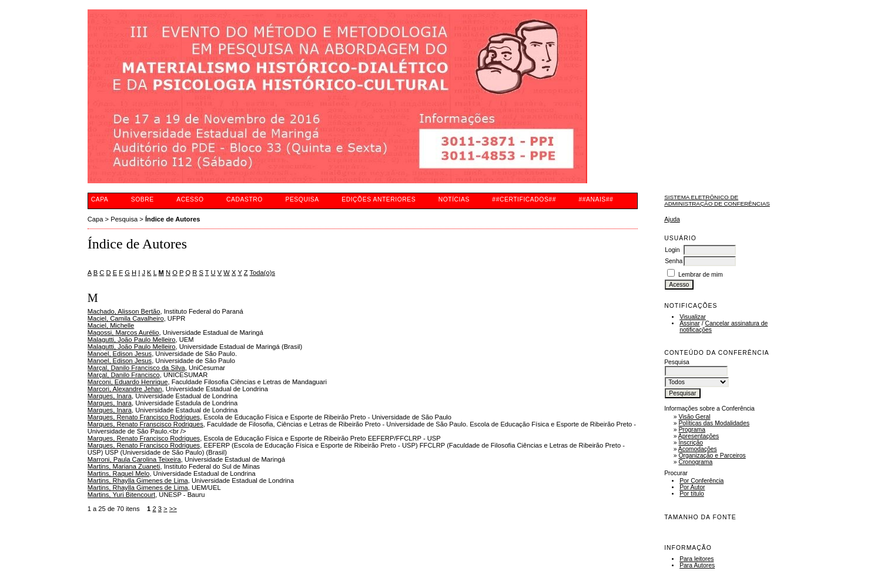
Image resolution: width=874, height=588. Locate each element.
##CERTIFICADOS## (524, 199)
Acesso (190, 199)
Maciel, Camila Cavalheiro (126, 318)
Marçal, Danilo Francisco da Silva (136, 368)
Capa (100, 199)
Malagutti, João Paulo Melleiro (132, 340)
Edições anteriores (379, 199)
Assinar (690, 323)
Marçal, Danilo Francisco (124, 375)
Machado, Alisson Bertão (124, 311)
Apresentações (699, 436)
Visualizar (693, 317)
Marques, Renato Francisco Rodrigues (144, 417)
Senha (674, 261)
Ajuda (672, 219)
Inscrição (691, 443)
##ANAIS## (596, 199)
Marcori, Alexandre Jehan (125, 389)
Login (672, 250)
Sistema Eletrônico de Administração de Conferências (717, 200)
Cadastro (245, 199)
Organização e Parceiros (712, 456)
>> (173, 509)
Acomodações (698, 449)
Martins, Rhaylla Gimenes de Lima (138, 481)
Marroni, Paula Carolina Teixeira (134, 459)
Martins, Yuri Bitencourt (121, 495)
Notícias (454, 199)
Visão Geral (694, 417)
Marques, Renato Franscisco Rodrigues (145, 424)
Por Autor (692, 487)
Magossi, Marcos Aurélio (123, 332)
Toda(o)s (263, 273)
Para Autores (697, 565)
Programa (692, 430)
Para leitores (696, 559)
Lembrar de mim (701, 275)
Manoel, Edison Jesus (120, 354)
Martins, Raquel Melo (119, 473)
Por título (692, 494)
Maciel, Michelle (111, 325)
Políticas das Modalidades (714, 423)
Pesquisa (302, 199)
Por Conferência (701, 481)
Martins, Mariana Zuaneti (124, 466)
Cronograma (695, 462)
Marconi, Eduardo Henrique (128, 382)
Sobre (143, 199)
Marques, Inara (110, 396)
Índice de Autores (173, 219)
